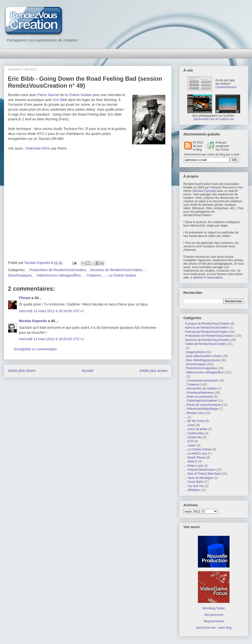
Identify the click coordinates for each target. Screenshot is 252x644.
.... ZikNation (192, 490)
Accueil (87, 371)
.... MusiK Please (194, 458)
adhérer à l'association (208, 278)
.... (185, 417)
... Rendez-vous (194, 413)
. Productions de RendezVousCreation (57, 270)
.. (184, 348)
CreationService (226, 87)
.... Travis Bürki (193, 482)
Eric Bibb (60, 100)
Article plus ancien (153, 371)
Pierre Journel (48, 95)
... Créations (92, 275)
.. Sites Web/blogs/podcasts (202, 360)
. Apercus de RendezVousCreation (206, 328)
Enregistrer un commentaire (35, 349)
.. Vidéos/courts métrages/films (57, 275)
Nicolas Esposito (33, 321)
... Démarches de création (200, 388)
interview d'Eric (39, 148)
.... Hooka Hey (193, 437)
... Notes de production (198, 397)
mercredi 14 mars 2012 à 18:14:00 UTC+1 (52, 311)
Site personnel (214, 615)
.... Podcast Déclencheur (199, 470)
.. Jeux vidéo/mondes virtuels (202, 356)
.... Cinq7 (189, 425)
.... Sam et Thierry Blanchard (202, 474)
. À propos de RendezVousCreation (207, 324)
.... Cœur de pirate (195, 429)
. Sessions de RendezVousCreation (115, 270)
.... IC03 (189, 441)
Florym (25, 298)
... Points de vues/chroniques (202, 405)
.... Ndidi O (190, 462)
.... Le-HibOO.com (195, 454)
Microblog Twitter (214, 608)
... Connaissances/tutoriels (201, 381)
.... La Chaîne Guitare (120, 275)
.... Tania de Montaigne (198, 478)
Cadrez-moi (226, 119)
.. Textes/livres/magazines (200, 368)
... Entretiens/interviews (199, 393)
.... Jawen (190, 445)
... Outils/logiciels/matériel (200, 401)
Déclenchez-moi (204, 119)
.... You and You (194, 486)
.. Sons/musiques (195, 364)
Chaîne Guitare (80, 95)
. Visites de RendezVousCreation (205, 344)
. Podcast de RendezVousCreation (206, 332)
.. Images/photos (194, 352)
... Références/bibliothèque (201, 409)
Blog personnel (214, 621)
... (185, 376)
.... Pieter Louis (193, 466)
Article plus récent (22, 371)
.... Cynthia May (194, 433)
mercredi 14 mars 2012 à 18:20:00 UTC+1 (52, 339)
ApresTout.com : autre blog (214, 628)
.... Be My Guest (194, 421)
